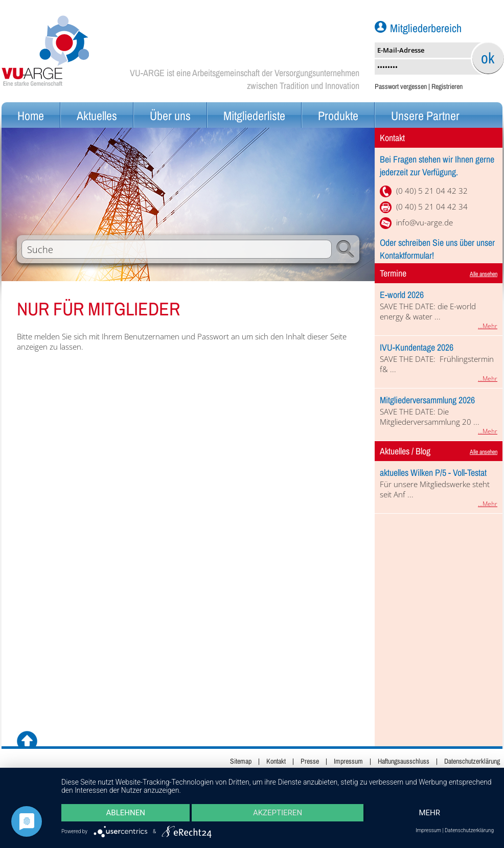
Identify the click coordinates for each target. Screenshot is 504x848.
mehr (429, 813)
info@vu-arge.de (425, 222)
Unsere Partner (425, 116)
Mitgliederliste (254, 116)
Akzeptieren (278, 813)
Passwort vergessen (401, 86)
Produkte (338, 116)
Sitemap (241, 761)
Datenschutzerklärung (472, 761)
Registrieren (447, 86)
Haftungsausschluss (404, 761)
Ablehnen (126, 813)
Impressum (348, 761)
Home (31, 116)
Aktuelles (97, 116)
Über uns (170, 116)
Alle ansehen (484, 274)
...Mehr (488, 326)
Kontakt (276, 761)
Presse (310, 761)
